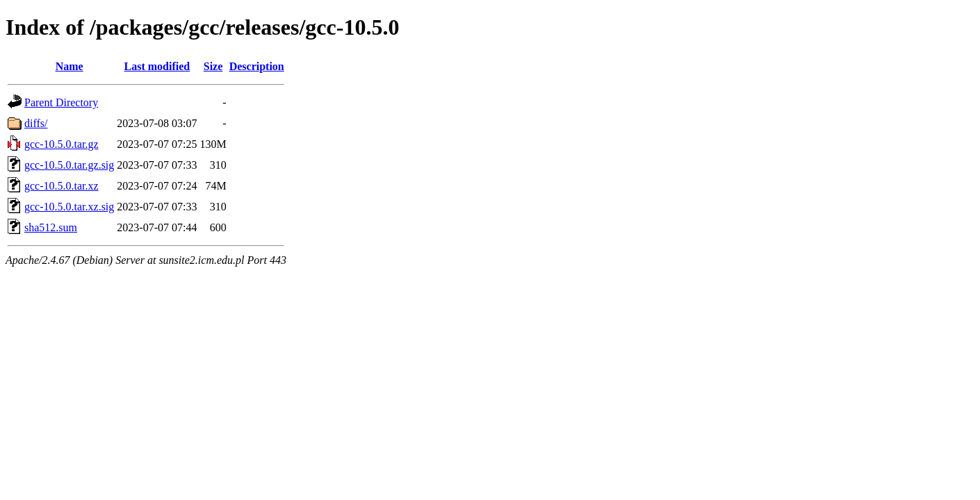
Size (213, 66)
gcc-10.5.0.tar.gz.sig (69, 165)
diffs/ (36, 123)
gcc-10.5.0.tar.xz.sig (69, 207)
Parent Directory (61, 102)
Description (257, 66)
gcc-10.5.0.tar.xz (62, 186)
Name (70, 66)
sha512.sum (51, 227)
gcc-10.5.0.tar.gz (62, 144)
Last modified (157, 66)
